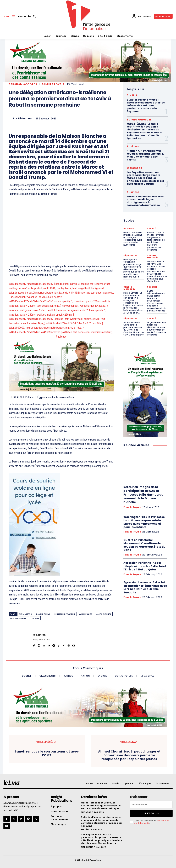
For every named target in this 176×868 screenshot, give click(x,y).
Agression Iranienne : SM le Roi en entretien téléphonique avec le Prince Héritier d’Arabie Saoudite (145, 587)
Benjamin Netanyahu (65, 614)
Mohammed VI (26, 614)
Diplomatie (134, 168)
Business (133, 146)
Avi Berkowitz (86, 614)
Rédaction (25, 118)
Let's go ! (151, 813)
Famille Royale (53, 84)
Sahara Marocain (139, 120)
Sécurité (152, 287)
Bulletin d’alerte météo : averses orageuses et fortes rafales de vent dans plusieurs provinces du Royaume (146, 105)
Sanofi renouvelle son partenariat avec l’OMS (47, 753)
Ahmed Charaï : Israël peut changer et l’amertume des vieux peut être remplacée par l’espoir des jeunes (129, 755)
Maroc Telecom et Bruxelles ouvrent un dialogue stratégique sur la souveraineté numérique (101, 806)
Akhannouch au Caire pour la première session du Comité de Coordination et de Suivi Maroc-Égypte (134, 329)
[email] (151, 805)
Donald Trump (43, 614)
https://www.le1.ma (41, 640)
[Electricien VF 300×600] (145, 393)
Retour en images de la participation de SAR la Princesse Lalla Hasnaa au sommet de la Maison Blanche (143, 495)
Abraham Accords (23, 84)
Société (132, 95)
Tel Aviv (35, 618)
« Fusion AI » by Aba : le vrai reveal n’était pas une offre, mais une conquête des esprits (145, 155)
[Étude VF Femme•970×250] (88, 61)
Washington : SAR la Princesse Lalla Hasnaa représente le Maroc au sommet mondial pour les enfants (144, 522)
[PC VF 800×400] (61, 365)
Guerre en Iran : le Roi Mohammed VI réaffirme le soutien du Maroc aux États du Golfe (144, 545)
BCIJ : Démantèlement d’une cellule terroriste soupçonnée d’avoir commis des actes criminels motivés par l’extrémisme (157, 301)
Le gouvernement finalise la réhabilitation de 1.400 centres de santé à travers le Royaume (157, 329)
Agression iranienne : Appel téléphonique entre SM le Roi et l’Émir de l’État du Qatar (145, 566)
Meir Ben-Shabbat (19, 618)
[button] (28, 16)
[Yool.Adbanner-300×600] (61, 524)
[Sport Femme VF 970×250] (88, 707)
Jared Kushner (104, 614)
